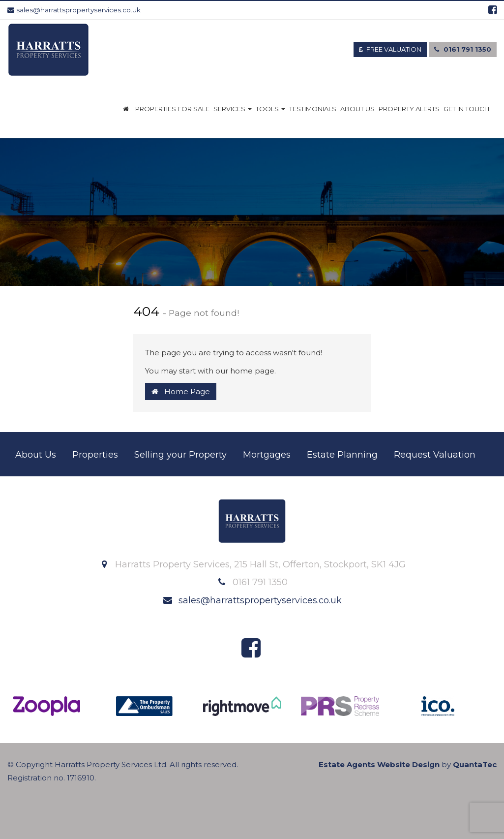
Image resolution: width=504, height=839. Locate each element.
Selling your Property (180, 455)
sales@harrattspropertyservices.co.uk (74, 10)
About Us (357, 109)
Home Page (181, 391)
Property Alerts (409, 109)
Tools (270, 109)
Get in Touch (466, 109)
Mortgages (267, 455)
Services (233, 109)
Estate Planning (342, 455)
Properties (95, 455)
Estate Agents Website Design (379, 764)
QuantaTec (475, 764)
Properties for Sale (172, 109)
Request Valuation (435, 455)
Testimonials (313, 109)
